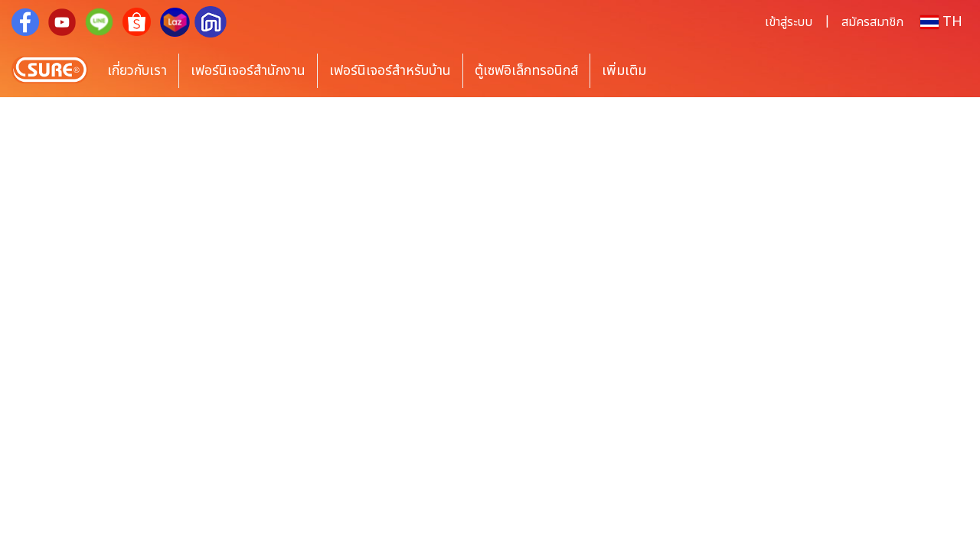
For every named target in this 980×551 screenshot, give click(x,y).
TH (941, 22)
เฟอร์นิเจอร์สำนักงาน (248, 71)
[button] (681, 70)
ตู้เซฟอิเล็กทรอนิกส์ (526, 71)
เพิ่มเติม (624, 71)
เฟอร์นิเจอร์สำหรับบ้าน (390, 71)
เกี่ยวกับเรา (137, 71)
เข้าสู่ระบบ (789, 22)
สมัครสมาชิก (872, 22)
